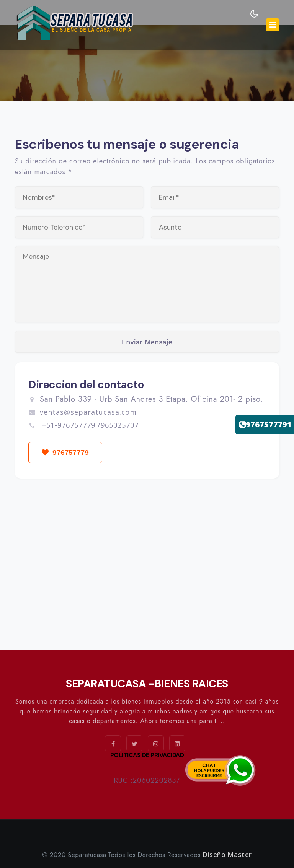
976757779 (66, 453)
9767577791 (265, 424)
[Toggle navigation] (273, 25)
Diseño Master (227, 855)
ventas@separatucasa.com (82, 412)
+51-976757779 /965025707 (89, 425)
